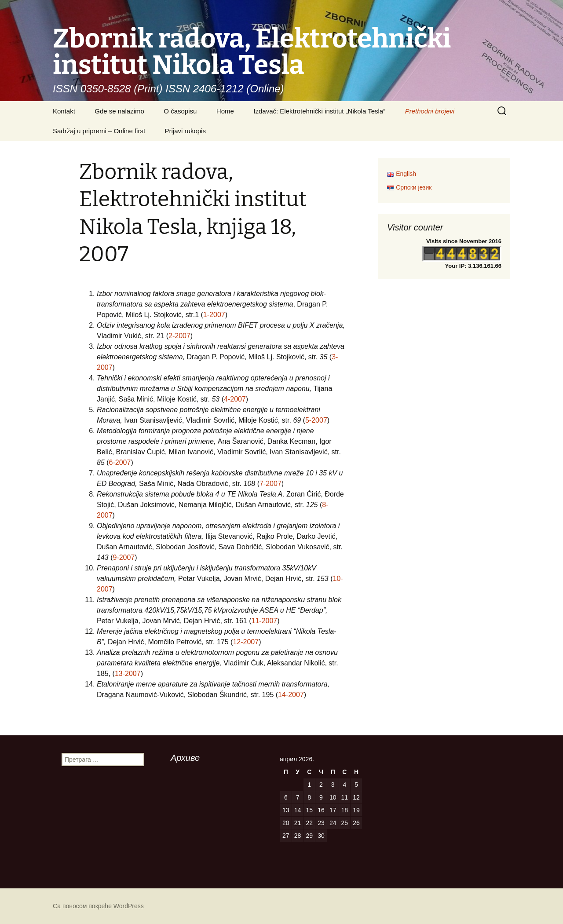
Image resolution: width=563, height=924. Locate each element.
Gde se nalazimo (119, 111)
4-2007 (235, 399)
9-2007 (124, 557)
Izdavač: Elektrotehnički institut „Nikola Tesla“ (319, 111)
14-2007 (291, 695)
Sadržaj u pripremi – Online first (99, 131)
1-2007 (214, 315)
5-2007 (316, 420)
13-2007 (128, 674)
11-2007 (265, 621)
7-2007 (271, 484)
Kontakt (64, 111)
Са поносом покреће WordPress (98, 906)
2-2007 (179, 336)
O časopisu (180, 111)
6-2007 (120, 462)
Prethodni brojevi (430, 111)
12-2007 (246, 642)
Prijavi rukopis (185, 131)
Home (225, 111)
